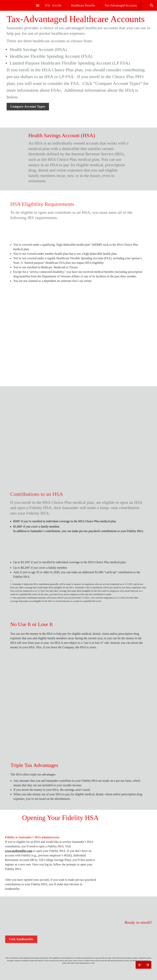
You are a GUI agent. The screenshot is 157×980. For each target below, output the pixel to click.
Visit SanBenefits (21, 941)
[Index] (38, 5)
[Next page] (147, 965)
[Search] (152, 5)
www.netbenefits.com (19, 853)
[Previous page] (140, 965)
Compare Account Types (28, 107)
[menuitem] (83, 5)
